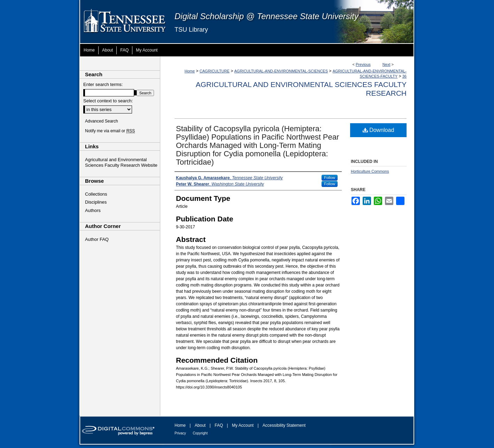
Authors (93, 210)
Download (379, 130)
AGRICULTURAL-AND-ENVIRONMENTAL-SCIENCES (281, 71)
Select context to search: (108, 101)
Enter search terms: (103, 84)
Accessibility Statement (284, 425)
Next (387, 64)
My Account (243, 425)
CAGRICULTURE (215, 71)
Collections (96, 194)
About (200, 425)
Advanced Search (102, 121)
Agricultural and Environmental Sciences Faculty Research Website (121, 162)
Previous (363, 64)
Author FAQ (97, 239)
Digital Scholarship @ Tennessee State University (267, 16)
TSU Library (191, 30)
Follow (330, 178)
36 (404, 76)
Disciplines (96, 202)
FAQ (219, 425)
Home (190, 71)
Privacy (180, 433)
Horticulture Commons (370, 171)
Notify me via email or (110, 131)
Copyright (200, 433)
